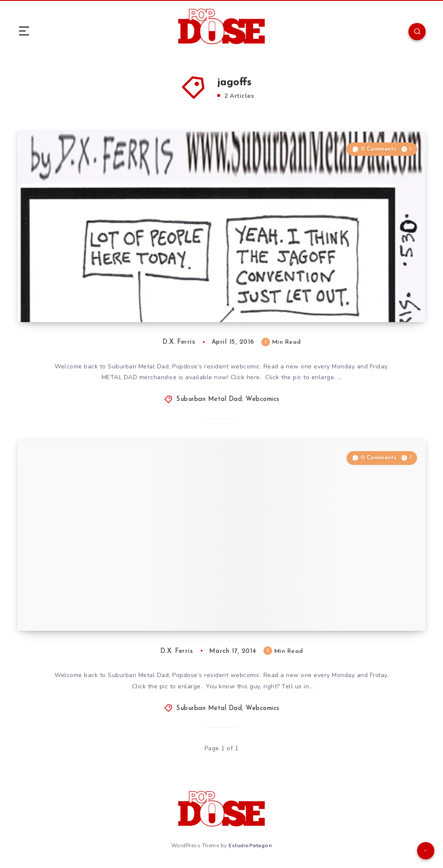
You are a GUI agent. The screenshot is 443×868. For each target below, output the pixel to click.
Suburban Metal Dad (209, 399)
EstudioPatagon (250, 845)
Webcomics (263, 399)
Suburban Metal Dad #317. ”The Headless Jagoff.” (141, 605)
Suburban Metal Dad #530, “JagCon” (116, 296)
